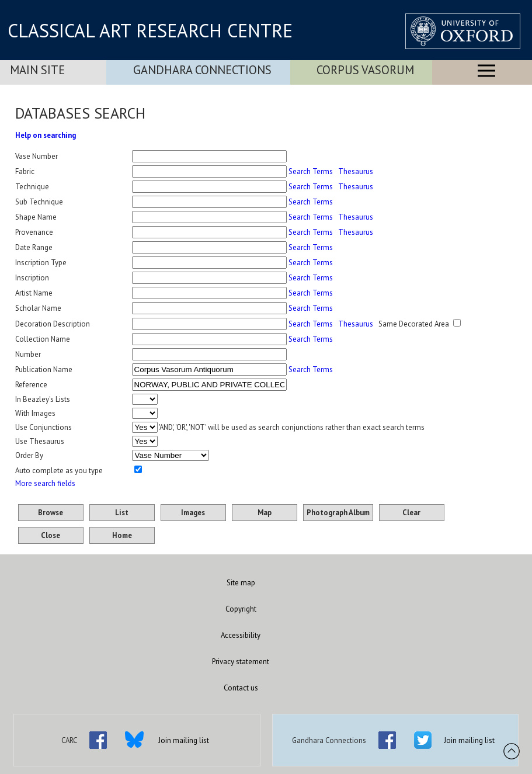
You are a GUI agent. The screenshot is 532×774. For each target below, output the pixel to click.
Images (193, 513)
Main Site (37, 70)
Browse (51, 513)
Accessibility (241, 635)
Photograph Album (338, 513)
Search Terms (311, 171)
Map (265, 513)
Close (51, 535)
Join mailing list (184, 740)
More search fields (45, 483)
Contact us (241, 688)
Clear (411, 513)
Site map (241, 583)
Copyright (241, 609)
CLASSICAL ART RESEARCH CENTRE (150, 30)
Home (122, 535)
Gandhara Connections (202, 70)
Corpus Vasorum (365, 70)
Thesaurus (356, 171)
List (122, 513)
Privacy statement (241, 662)
